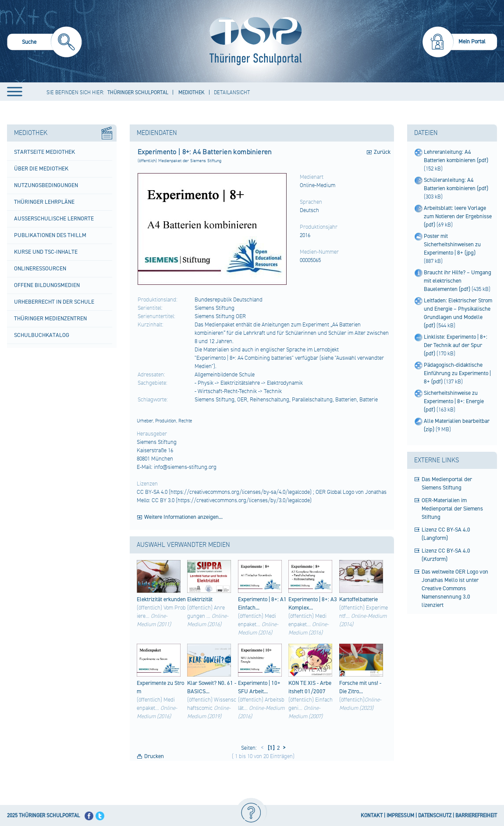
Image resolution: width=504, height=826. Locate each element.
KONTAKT (372, 816)
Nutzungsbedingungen (46, 185)
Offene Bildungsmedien (47, 285)
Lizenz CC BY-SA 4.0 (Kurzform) (446, 555)
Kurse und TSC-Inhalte (46, 252)
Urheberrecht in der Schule (54, 302)
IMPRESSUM (400, 816)
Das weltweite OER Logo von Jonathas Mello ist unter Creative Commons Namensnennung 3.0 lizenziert (455, 588)
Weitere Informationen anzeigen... (183, 517)
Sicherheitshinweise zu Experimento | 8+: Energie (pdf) (454, 401)
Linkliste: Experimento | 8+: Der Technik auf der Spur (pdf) (456, 345)
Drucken (154, 756)
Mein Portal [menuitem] (472, 42)
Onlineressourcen (40, 269)
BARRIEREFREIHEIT (476, 816)
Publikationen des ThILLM (50, 235)
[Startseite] (254, 41)
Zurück (382, 152)
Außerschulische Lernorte (54, 219)
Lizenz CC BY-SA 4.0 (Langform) (446, 534)
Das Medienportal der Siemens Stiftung (447, 484)
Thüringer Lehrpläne (44, 202)
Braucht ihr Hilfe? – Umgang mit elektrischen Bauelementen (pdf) (458, 281)
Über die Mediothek (41, 169)
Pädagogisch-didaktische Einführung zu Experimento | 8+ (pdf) (457, 373)
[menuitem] (44, 43)
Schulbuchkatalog (42, 335)
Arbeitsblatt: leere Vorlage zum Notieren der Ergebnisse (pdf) (458, 216)
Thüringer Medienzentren (50, 319)
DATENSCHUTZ (435, 816)
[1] (270, 748)
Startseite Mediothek (44, 152)
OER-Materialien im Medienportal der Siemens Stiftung (452, 509)
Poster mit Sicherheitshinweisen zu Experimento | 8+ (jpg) (452, 245)
